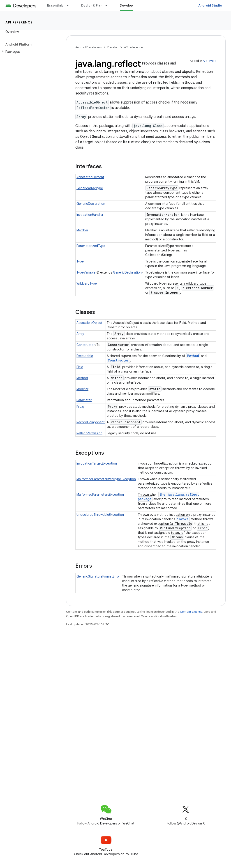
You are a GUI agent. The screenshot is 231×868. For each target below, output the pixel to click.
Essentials (55, 5)
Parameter (84, 400)
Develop (113, 47)
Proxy (81, 407)
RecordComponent (91, 422)
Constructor (86, 345)
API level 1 (210, 61)
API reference (19, 22)
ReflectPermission (89, 433)
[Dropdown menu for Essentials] (70, 5)
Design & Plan (92, 5)
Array (80, 334)
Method (193, 356)
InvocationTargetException (97, 463)
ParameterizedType (91, 246)
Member (82, 230)
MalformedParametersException (100, 495)
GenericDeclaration (91, 204)
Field (80, 367)
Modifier (82, 389)
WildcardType (87, 283)
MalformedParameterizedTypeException (106, 479)
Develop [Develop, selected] (126, 5)
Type (80, 261)
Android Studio (210, 5)
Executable (85, 356)
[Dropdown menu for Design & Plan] (108, 5)
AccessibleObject (89, 323)
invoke (183, 519)
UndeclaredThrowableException (100, 515)
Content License (191, 612)
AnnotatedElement (90, 177)
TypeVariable (86, 272)
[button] (29, 52)
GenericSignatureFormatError (98, 576)
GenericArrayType (90, 188)
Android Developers (88, 47)
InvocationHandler (90, 215)
